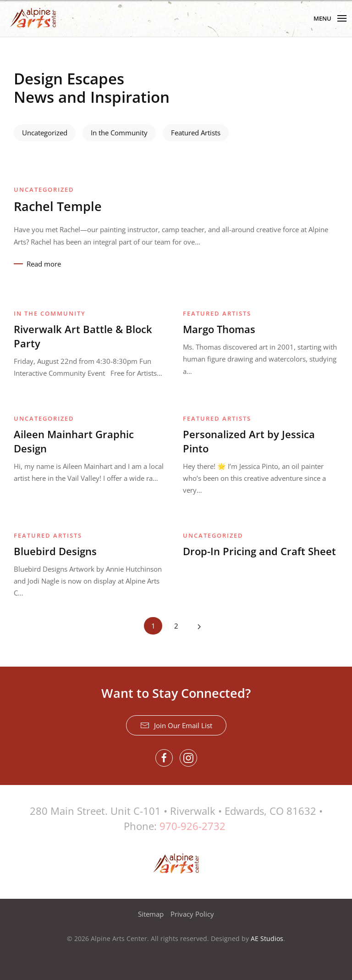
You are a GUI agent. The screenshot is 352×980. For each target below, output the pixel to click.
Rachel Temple (58, 206)
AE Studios (267, 938)
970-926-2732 (192, 826)
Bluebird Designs (55, 551)
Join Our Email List (176, 725)
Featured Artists (196, 133)
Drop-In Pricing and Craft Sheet (259, 551)
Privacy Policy (192, 914)
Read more (44, 264)
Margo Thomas (219, 329)
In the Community (119, 133)
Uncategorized (45, 133)
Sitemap (151, 914)
